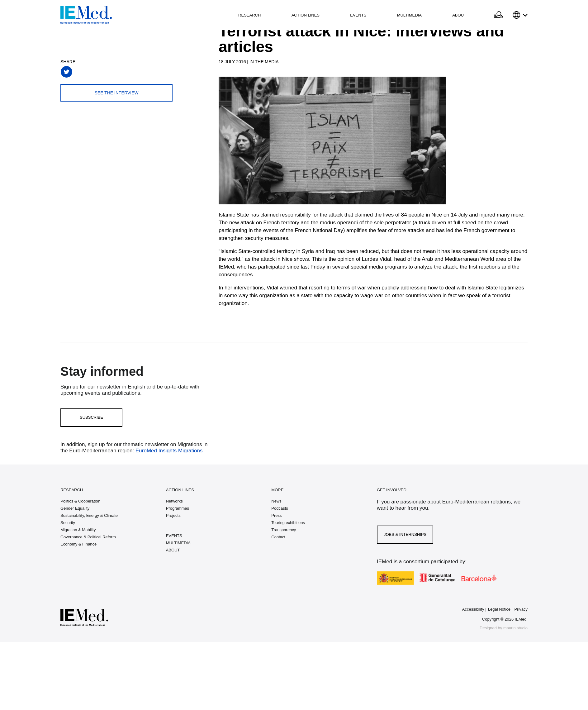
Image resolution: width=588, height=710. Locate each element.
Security (68, 523)
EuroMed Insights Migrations (168, 451)
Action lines (306, 15)
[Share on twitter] (66, 72)
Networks (174, 501)
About (459, 15)
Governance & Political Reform (88, 537)
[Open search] (499, 15)
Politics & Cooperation (80, 501)
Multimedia (409, 15)
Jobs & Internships (405, 534)
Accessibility (473, 609)
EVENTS (174, 536)
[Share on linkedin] (110, 72)
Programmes (178, 508)
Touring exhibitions (288, 523)
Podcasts (280, 508)
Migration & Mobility (78, 530)
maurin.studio (515, 628)
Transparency (284, 530)
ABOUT (173, 550)
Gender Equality (75, 508)
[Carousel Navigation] (225, 147)
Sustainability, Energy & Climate (89, 515)
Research (249, 15)
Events (358, 15)
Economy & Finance (78, 544)
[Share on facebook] (81, 72)
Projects (173, 515)
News (276, 501)
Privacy (521, 609)
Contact (278, 537)
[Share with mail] (125, 72)
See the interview (116, 93)
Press (276, 515)
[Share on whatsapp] (96, 72)
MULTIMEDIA (178, 543)
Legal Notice (499, 609)
